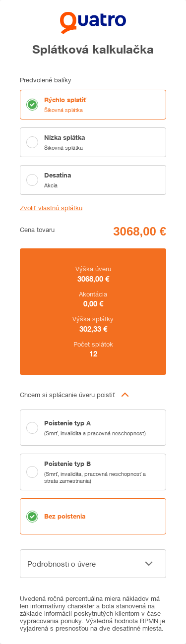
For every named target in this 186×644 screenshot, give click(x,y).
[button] (93, 395)
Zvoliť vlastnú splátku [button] (51, 208)
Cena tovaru (37, 230)
